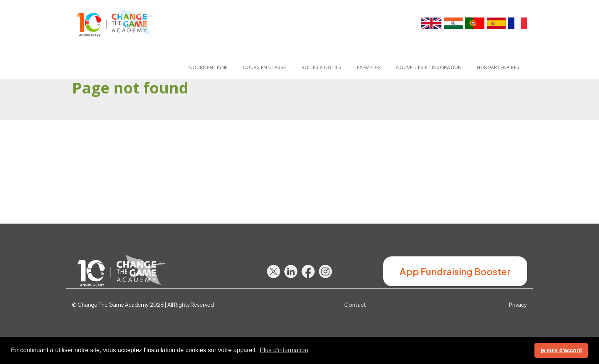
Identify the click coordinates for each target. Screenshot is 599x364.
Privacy (518, 304)
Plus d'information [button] (284, 350)
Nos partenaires (498, 67)
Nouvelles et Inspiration (429, 67)
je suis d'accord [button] (561, 350)
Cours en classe (265, 67)
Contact (355, 304)
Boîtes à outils (321, 67)
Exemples (369, 67)
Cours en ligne (208, 67)
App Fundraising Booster (455, 271)
